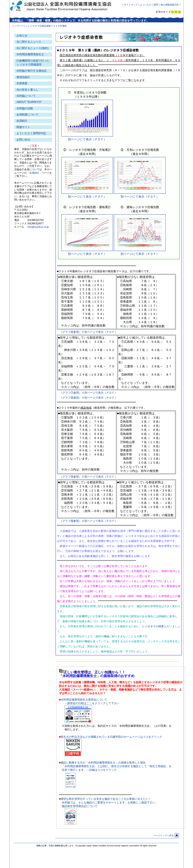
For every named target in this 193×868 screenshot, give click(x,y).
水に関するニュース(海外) (32, 48)
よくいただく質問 (149, 5)
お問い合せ (23, 140)
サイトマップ (131, 5)
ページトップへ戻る (166, 835)
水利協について (26, 96)
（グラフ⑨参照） (71, 477)
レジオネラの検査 (153, 626)
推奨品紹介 (23, 77)
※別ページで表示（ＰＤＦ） (99, 332)
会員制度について (27, 115)
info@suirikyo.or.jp (38, 227)
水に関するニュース (29, 42)
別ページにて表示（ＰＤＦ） (87, 139)
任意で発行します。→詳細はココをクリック (89, 770)
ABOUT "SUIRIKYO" (29, 102)
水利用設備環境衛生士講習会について (84, 700)
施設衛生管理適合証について (80, 806)
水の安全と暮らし (27, 90)
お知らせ (22, 36)
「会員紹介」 (34, 173)
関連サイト (23, 127)
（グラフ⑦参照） (71, 393)
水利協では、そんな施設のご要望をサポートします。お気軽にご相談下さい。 (110, 803)
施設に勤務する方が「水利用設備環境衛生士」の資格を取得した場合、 (105, 763)
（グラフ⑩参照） (71, 521)
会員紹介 (22, 121)
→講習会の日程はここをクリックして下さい (92, 703)
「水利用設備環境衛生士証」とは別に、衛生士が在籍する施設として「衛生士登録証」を (117, 766)
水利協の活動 (25, 108)
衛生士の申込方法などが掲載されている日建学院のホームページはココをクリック (111, 737)
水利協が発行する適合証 (32, 71)
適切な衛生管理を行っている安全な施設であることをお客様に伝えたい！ (106, 799)
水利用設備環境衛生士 (30, 54)
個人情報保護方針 (170, 5)
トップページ (19, 26)
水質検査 (22, 83)
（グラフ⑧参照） (71, 398)
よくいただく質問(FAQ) (31, 133)
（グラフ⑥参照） (71, 332)
